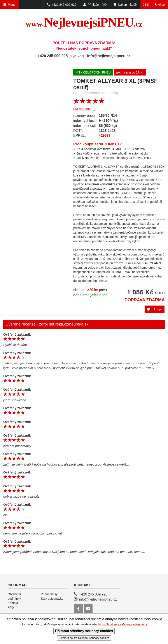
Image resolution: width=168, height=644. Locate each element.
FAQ (11, 607)
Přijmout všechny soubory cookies (84, 631)
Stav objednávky (52, 599)
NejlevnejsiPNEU (84, 22)
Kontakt (13, 603)
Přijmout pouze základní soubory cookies (84, 638)
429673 (105, 136)
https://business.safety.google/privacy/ (123, 624)
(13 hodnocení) (84, 109)
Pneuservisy (49, 594)
